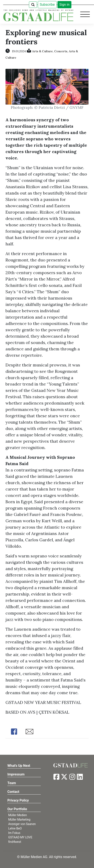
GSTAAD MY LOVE (20, 837)
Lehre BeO (15, 828)
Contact (13, 792)
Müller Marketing (19, 820)
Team (12, 783)
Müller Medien (18, 815)
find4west (15, 842)
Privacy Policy (18, 800)
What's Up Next (19, 766)
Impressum (16, 774)
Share (14, 732)
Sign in (64, 5)
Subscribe (47, 5)
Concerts (61, 51)
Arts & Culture (42, 51)
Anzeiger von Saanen (22, 824)
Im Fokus (14, 833)
